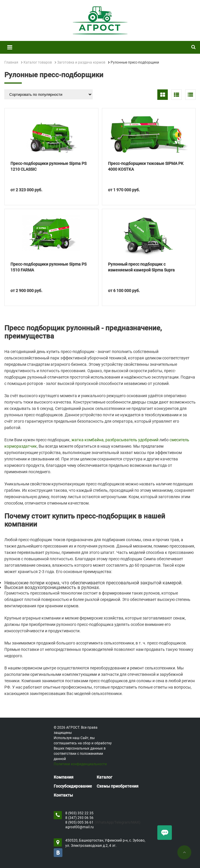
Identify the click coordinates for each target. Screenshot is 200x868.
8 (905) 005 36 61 (79, 822)
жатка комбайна (88, 440)
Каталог (104, 777)
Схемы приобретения (118, 786)
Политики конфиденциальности (80, 764)
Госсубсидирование (73, 786)
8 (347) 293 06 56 (79, 818)
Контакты (63, 795)
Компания (64, 777)
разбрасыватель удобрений (132, 440)
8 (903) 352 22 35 (79, 813)
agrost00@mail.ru (80, 827)
